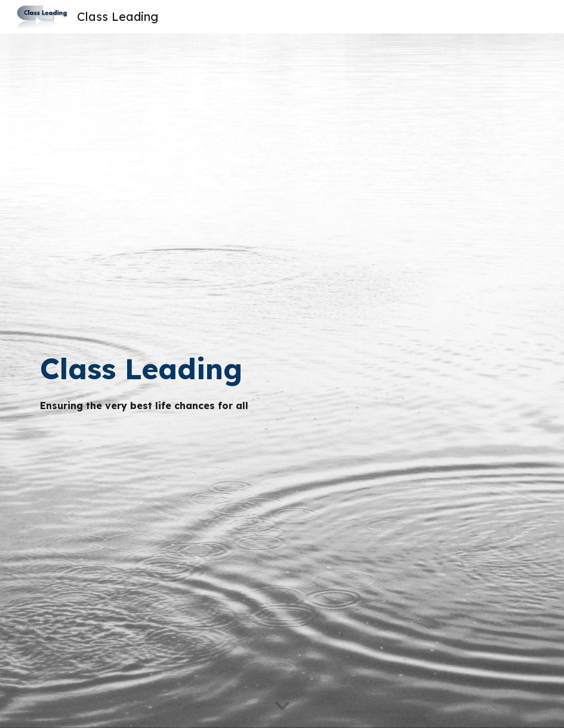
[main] (261, 380)
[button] (282, 707)
